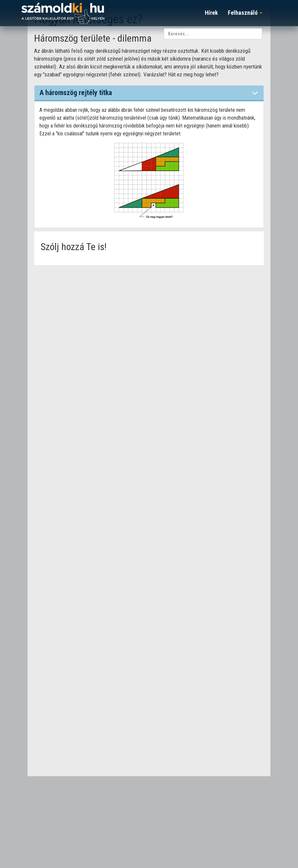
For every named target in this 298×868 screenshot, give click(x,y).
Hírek (211, 13)
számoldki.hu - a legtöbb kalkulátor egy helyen (63, 14)
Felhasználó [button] (245, 13)
